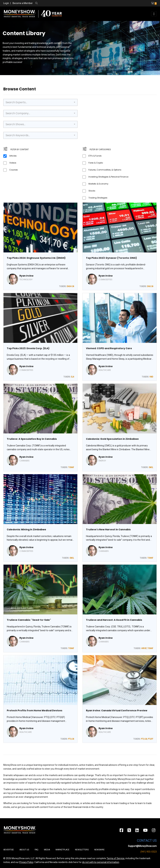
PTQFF (150, 739)
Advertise (9, 850)
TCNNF (71, 467)
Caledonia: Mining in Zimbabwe (26, 529)
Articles (13, 156)
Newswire (99, 850)
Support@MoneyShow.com (142, 846)
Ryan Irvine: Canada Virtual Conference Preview (117, 710)
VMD (151, 377)
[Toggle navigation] (154, 14)
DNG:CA (150, 286)
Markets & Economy (98, 184)
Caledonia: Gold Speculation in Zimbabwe (112, 439)
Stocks (92, 191)
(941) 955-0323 (149, 852)
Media (47, 850)
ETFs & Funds (95, 156)
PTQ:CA (71, 739)
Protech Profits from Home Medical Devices (35, 710)
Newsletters (82, 850)
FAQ (37, 850)
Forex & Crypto (96, 163)
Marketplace (62, 850)
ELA (73, 377)
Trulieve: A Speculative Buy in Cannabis (32, 439)
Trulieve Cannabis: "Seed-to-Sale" (29, 620)
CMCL (151, 467)
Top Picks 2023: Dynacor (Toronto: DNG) (111, 258)
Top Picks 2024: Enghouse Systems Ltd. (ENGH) (36, 258)
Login (6, 3)
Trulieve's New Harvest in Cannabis (108, 529)
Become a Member (23, 3)
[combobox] (40, 102)
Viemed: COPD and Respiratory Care (109, 348)
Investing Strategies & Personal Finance (108, 177)
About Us (24, 850)
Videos (13, 163)
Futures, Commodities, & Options (105, 170)
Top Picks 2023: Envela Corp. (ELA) (28, 348)
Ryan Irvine (26, 276)
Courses (14, 170)
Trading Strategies (98, 198)
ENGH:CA (70, 286)
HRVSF (144, 648)
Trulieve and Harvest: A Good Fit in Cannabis (114, 620)
